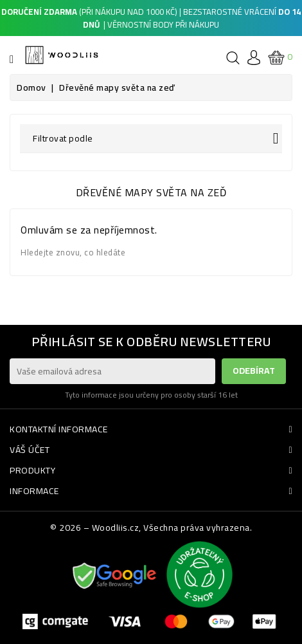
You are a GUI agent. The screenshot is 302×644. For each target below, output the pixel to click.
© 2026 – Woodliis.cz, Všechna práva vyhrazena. (151, 528)
